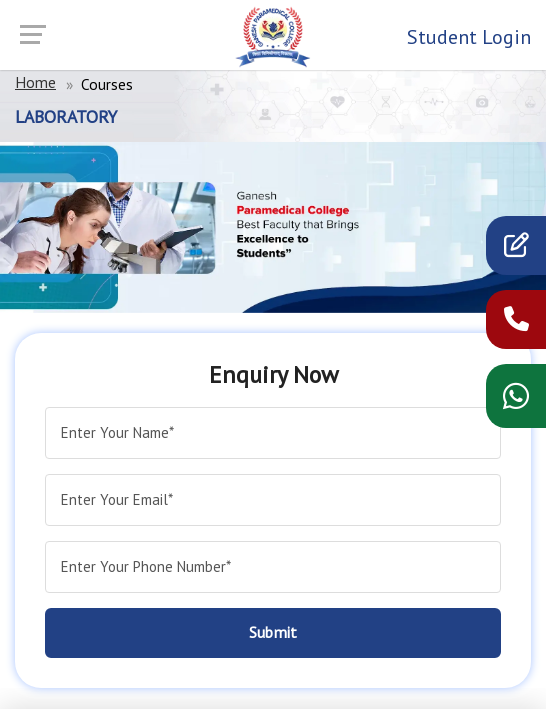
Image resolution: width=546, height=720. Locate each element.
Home (35, 82)
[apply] (516, 249)
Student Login (469, 37)
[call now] (516, 323)
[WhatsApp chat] (516, 402)
